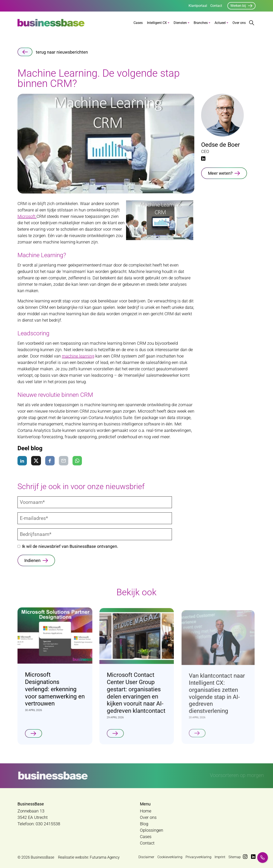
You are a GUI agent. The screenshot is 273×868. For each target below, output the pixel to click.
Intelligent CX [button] (157, 23)
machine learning (78, 356)
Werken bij (238, 6)
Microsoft (27, 216)
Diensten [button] (180, 23)
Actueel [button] (220, 23)
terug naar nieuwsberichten (53, 52)
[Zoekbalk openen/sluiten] (252, 23)
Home (146, 811)
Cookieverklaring (170, 857)
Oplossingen (152, 830)
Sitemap (235, 857)
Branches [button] (201, 23)
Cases (138, 23)
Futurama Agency (105, 857)
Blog (144, 824)
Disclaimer (146, 857)
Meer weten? (220, 173)
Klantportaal (198, 6)
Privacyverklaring (198, 857)
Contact (216, 6)
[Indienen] (36, 560)
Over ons (239, 23)
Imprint (220, 857)
